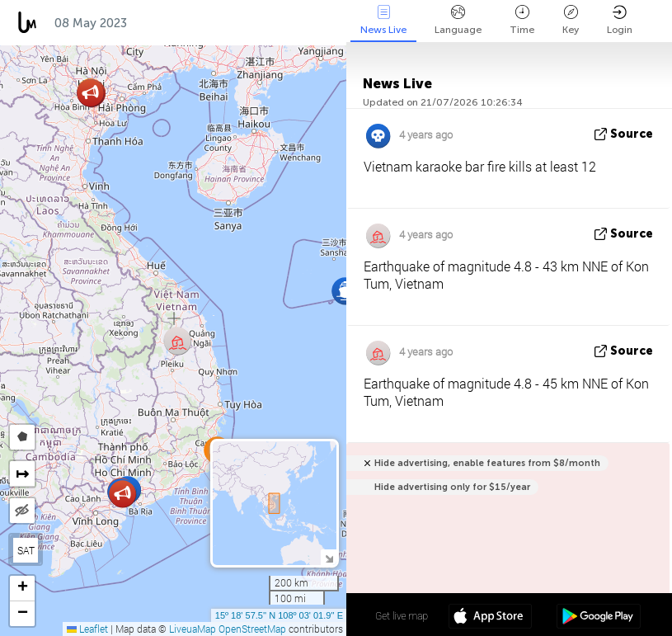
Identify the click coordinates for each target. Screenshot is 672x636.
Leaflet (87, 629)
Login (620, 20)
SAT (26, 550)
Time (522, 20)
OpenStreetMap (252, 629)
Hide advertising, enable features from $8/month (487, 463)
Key (571, 20)
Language (458, 20)
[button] (345, 291)
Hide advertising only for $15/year (452, 487)
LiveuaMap (193, 629)
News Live (383, 20)
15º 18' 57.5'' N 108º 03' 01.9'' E (279, 615)
